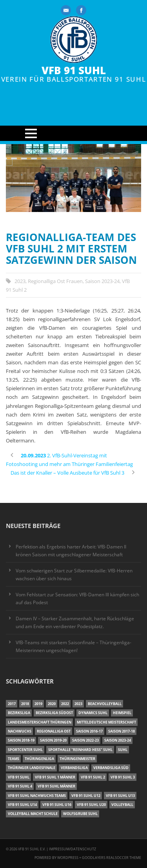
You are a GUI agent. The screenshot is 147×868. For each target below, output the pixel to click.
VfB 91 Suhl (74, 70)
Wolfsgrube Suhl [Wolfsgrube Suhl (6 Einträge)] (80, 814)
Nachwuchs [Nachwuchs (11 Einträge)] (20, 731)
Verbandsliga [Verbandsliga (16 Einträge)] (74, 768)
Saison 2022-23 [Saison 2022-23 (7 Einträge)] (85, 740)
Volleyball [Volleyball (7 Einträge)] (122, 805)
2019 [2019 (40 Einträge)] (38, 704)
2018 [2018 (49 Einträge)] (25, 704)
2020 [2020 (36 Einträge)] (52, 704)
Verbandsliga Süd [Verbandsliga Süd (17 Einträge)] (111, 768)
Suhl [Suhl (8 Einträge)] (123, 750)
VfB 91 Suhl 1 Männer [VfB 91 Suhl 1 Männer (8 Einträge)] (55, 777)
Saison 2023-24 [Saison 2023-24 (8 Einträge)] (118, 740)
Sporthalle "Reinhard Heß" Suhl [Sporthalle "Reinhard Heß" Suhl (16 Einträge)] (80, 750)
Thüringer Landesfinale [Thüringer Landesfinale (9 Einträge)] (32, 768)
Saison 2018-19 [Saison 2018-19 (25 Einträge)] (21, 740)
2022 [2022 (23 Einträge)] (65, 704)
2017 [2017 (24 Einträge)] (12, 704)
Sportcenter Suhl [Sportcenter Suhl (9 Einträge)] (25, 750)
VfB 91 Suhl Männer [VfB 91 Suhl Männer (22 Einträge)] (56, 786)
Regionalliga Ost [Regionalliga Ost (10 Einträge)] (54, 731)
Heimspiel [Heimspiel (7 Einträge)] (122, 713)
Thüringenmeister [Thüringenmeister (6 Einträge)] (77, 759)
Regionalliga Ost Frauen (55, 281)
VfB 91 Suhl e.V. (32, 849)
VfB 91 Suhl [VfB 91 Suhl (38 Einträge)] (19, 777)
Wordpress (68, 858)
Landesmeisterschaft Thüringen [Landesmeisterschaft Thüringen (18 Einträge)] (40, 722)
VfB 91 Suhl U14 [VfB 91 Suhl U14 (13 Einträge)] (22, 805)
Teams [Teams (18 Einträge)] (14, 759)
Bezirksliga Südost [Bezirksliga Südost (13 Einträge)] (54, 713)
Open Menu (73, 133)
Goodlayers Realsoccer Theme (112, 858)
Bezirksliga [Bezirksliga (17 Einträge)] (19, 713)
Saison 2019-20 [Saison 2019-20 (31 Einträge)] (53, 740)
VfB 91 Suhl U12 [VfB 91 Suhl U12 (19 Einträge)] (86, 796)
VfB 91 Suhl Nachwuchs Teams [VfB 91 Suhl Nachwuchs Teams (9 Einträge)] (37, 796)
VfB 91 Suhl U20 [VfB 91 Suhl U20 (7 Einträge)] (91, 805)
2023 (20, 281)
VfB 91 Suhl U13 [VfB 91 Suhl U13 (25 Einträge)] (120, 796)
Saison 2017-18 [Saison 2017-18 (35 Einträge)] (122, 731)
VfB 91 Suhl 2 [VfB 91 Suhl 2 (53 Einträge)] (93, 777)
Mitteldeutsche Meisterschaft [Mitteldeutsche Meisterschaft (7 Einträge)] (106, 722)
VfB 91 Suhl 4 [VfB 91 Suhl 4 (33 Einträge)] (20, 786)
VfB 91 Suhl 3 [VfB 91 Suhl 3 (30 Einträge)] (123, 777)
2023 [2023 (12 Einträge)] (78, 704)
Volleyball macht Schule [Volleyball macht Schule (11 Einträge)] (33, 814)
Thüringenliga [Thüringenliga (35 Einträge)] (39, 759)
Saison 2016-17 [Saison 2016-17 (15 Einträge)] (89, 731)
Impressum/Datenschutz (73, 849)
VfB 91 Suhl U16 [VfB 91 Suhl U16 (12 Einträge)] (57, 805)
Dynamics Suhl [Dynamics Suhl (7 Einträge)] (93, 713)
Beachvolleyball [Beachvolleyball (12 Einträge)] (105, 704)
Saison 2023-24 (102, 281)
